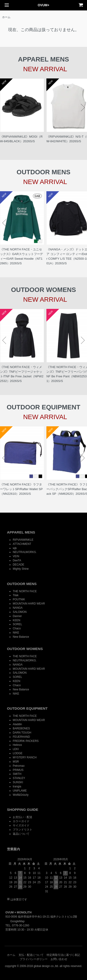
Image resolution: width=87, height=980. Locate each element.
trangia (17, 786)
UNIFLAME (20, 791)
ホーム (6, 17)
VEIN (16, 556)
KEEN (16, 620)
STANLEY (19, 778)
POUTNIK (19, 599)
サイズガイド (21, 825)
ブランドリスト (23, 830)
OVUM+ (43, 5)
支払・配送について (31, 955)
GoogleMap (15, 921)
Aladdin (17, 724)
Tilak (16, 595)
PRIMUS (18, 770)
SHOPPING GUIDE (23, 810)
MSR (16, 762)
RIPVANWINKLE (23, 540)
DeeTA (17, 560)
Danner (17, 616)
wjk (15, 548)
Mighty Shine (21, 569)
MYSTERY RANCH (25, 757)
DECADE (19, 565)
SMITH (17, 774)
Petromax (19, 766)
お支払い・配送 (23, 817)
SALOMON (20, 612)
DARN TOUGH (22, 733)
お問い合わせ (59, 959)
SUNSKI (18, 782)
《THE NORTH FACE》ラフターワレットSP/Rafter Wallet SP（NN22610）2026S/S (21, 489)
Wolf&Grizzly (21, 795)
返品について (21, 834)
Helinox (17, 745)
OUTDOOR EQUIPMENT (27, 708)
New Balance (21, 637)
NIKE (16, 633)
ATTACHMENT (22, 544)
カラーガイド (21, 821)
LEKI (16, 749)
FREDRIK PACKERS (26, 741)
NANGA (18, 608)
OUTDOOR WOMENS (25, 649)
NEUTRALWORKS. (25, 552)
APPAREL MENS (21, 532)
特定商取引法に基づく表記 (63, 955)
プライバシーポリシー (34, 959)
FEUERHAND (21, 737)
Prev (4, 108)
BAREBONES (21, 728)
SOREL (17, 624)
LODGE (18, 753)
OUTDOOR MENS (22, 584)
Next (83, 108)
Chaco (17, 628)
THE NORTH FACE (25, 591)
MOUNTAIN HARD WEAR (29, 604)
